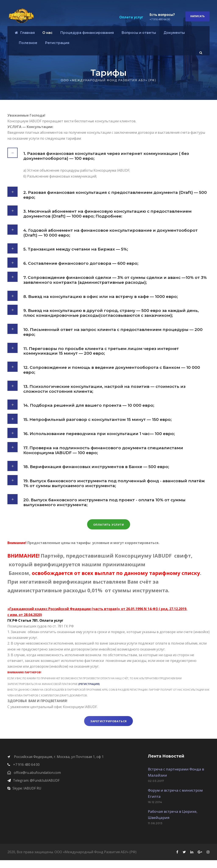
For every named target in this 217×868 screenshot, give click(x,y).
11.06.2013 (155, 831)
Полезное (28, 43)
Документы (174, 33)
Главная (25, 33)
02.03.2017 (156, 789)
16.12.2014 (155, 810)
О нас (47, 33)
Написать (198, 16)
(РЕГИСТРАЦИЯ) (89, 692)
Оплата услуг (131, 17)
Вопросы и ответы (139, 33)
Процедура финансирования (87, 33)
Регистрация (57, 43)
